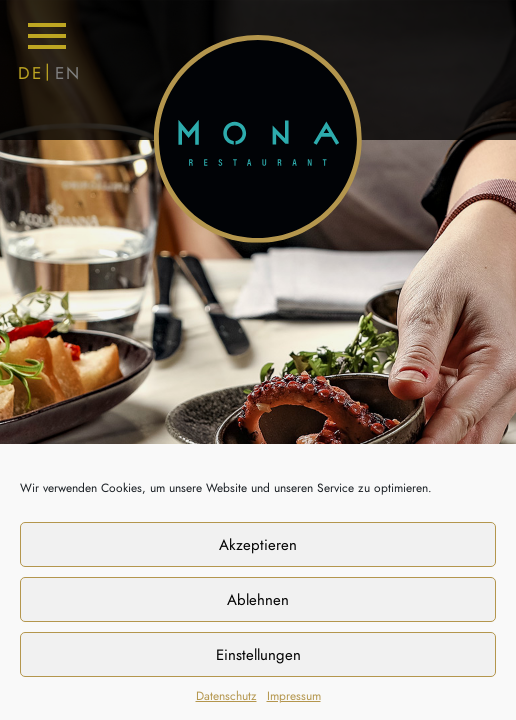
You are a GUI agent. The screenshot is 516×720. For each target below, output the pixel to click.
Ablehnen (258, 600)
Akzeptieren (258, 545)
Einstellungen (258, 655)
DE (30, 73)
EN (68, 73)
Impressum (294, 696)
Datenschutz (226, 696)
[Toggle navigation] (47, 36)
